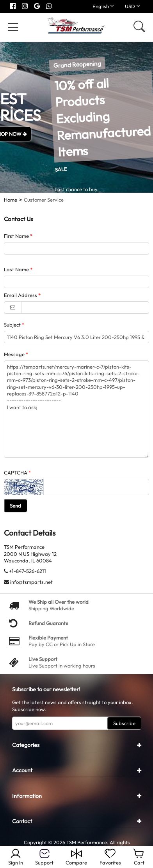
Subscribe (124, 723)
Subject (12, 325)
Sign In (16, 857)
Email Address (20, 295)
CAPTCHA (16, 473)
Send (15, 506)
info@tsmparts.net (31, 582)
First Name (16, 236)
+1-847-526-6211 (28, 571)
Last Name (16, 269)
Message (14, 354)
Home (11, 200)
